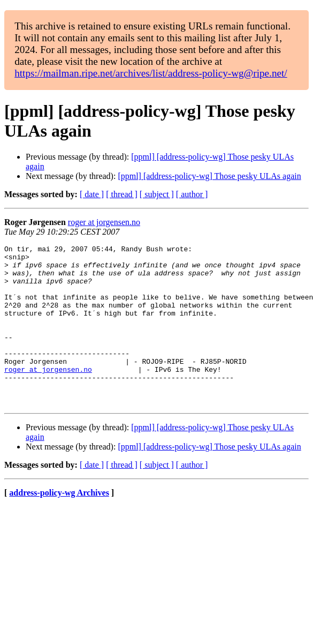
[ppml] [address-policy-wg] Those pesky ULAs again (209, 176)
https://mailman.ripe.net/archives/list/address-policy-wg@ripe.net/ (151, 73)
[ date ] (92, 194)
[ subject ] (157, 194)
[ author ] (192, 194)
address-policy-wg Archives (59, 525)
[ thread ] (122, 194)
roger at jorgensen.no (104, 222)
